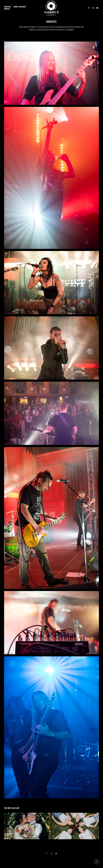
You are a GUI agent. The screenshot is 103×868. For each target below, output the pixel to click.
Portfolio (7, 7)
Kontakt (7, 9)
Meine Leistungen (20, 7)
